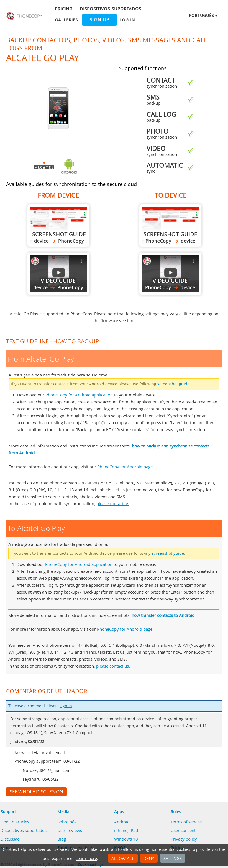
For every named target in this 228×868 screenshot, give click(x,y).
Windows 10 (126, 839)
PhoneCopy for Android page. (125, 467)
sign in (66, 706)
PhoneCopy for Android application (79, 395)
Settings (173, 858)
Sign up (99, 20)
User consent (183, 830)
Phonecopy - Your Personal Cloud (25, 16)
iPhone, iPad (126, 830)
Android (122, 822)
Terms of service (186, 822)
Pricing (64, 9)
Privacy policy (184, 839)
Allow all (123, 858)
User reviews (70, 830)
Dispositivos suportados (111, 9)
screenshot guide (173, 384)
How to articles (15, 822)
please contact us (113, 503)
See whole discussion (36, 792)
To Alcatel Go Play (170, 226)
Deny (149, 858)
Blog (62, 839)
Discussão (10, 839)
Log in (127, 20)
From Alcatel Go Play (58, 226)
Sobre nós (67, 822)
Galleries (66, 20)
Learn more (86, 859)
